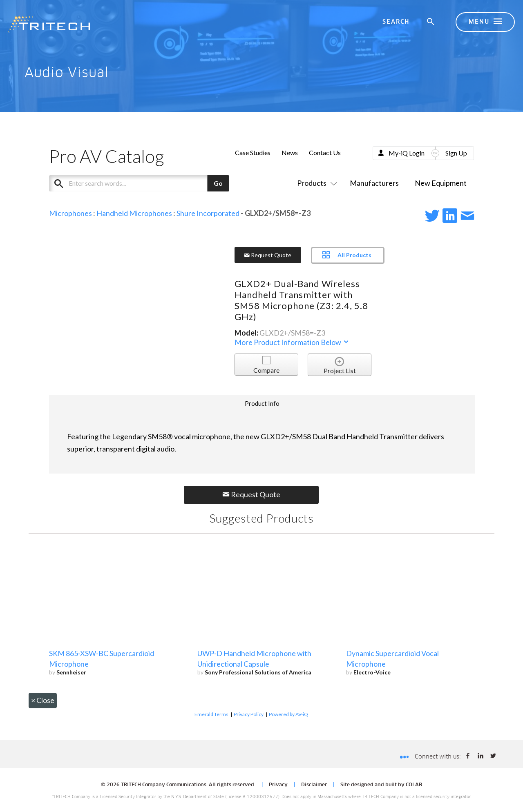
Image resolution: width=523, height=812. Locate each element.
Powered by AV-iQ (288, 714)
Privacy (278, 785)
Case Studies (253, 152)
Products (315, 183)
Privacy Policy (249, 714)
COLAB (414, 785)
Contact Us (325, 152)
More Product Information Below (292, 342)
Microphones (70, 213)
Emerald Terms (211, 714)
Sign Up (456, 153)
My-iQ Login (407, 153)
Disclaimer (314, 785)
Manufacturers (374, 183)
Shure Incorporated (208, 213)
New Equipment (441, 183)
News (290, 152)
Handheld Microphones (134, 213)
